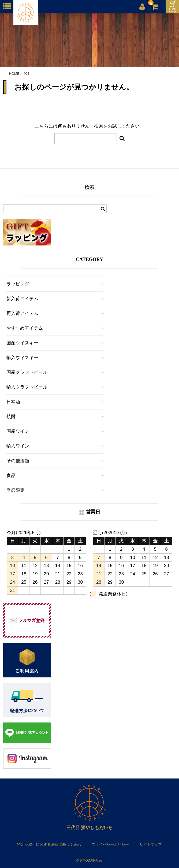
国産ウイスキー (22, 343)
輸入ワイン (18, 446)
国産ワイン (18, 431)
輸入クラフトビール (27, 387)
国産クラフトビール (27, 372)
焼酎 (11, 417)
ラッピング (18, 284)
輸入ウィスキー (22, 358)
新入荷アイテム (22, 299)
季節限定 (16, 490)
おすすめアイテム (25, 328)
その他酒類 (18, 461)
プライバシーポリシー (110, 844)
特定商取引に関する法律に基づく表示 (49, 844)
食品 (11, 476)
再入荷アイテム (22, 313)
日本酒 (13, 402)
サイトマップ (151, 844)
